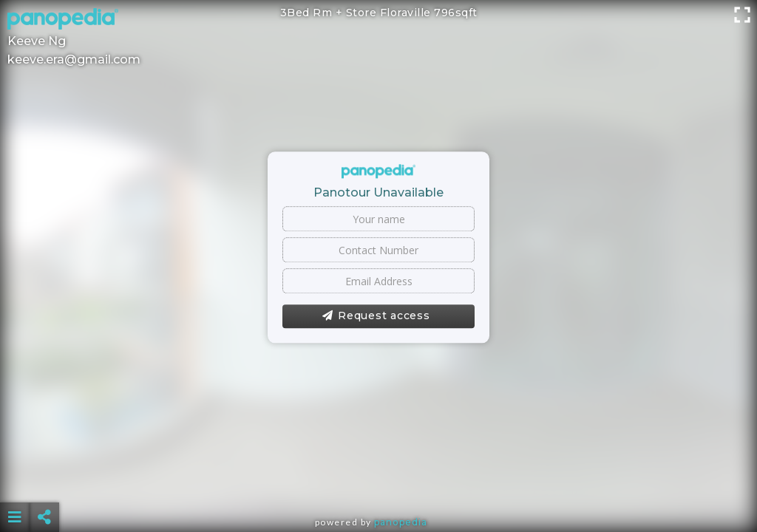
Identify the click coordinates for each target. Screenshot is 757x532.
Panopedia (401, 522)
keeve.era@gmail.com (74, 59)
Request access (376, 316)
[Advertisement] (379, 480)
